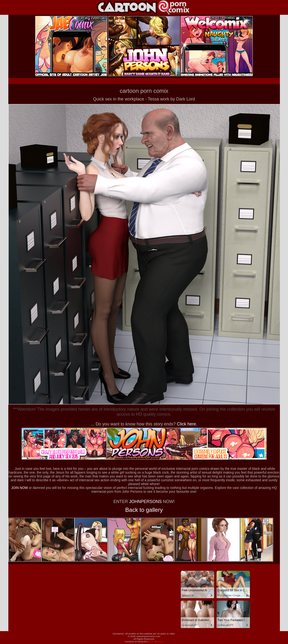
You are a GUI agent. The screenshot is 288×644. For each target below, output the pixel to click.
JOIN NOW (20, 488)
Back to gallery (144, 510)
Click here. (187, 424)
